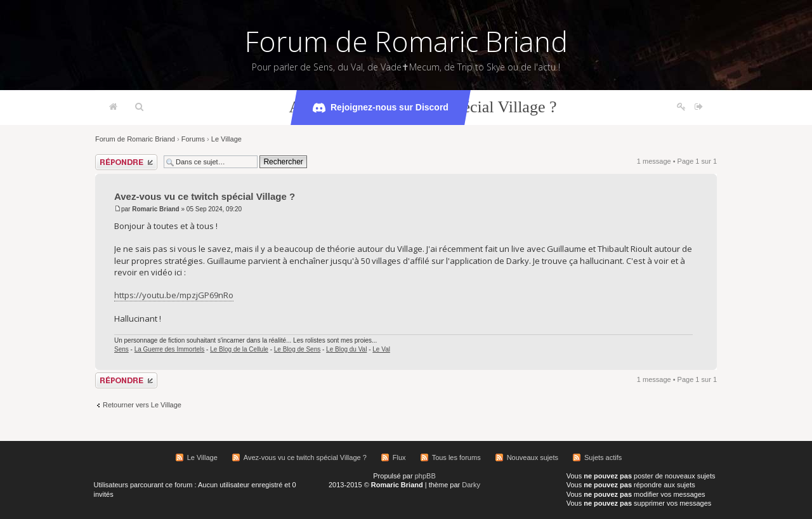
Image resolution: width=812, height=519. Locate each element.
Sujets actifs (603, 457)
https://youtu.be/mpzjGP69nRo (174, 295)
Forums (193, 139)
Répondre (126, 162)
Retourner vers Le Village (142, 405)
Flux (399, 457)
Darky (471, 485)
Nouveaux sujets (533, 457)
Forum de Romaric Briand (406, 41)
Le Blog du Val (346, 349)
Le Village (226, 139)
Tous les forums (456, 457)
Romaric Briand (155, 209)
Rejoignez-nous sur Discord (381, 108)
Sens (121, 349)
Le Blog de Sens (297, 349)
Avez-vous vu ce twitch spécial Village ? (205, 196)
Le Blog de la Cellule (239, 349)
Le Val (381, 349)
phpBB (425, 476)
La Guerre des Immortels (170, 349)
